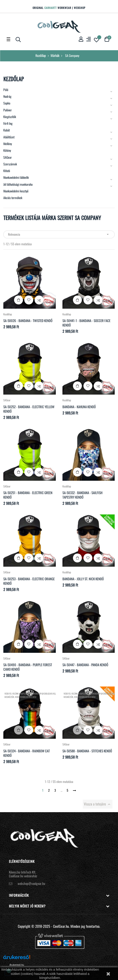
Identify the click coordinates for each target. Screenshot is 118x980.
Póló (6, 90)
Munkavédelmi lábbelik (16, 177)
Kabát (7, 130)
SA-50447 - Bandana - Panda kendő (85, 665)
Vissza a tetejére (98, 804)
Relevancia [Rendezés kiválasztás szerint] (59, 234)
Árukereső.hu (17, 965)
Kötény (7, 150)
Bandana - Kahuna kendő (79, 407)
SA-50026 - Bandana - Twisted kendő (28, 320)
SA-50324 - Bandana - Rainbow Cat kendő (27, 753)
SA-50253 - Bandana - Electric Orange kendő (29, 581)
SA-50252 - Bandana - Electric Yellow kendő (29, 409)
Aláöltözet (9, 137)
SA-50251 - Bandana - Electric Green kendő (28, 495)
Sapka (7, 103)
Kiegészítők (10, 117)
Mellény (8, 144)
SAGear (8, 157)
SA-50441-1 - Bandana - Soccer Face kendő (86, 323)
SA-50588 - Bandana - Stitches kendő (87, 751)
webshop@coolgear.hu (31, 883)
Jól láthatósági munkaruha (18, 184)
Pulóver (8, 110)
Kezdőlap (14, 79)
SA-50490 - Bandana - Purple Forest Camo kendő (28, 667)
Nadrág (7, 96)
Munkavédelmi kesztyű (16, 191)
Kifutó (7, 171)
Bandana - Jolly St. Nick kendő (83, 579)
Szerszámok (10, 164)
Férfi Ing (8, 123)
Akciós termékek (13, 198)
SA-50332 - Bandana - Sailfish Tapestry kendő (82, 495)
